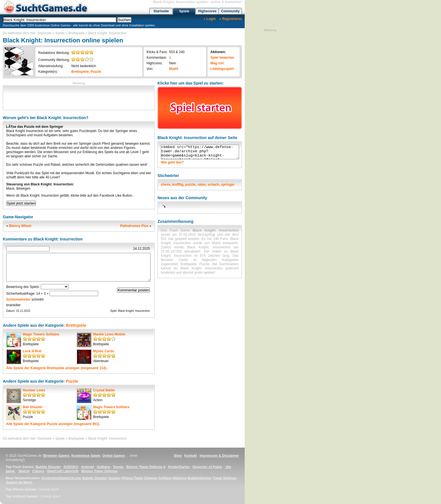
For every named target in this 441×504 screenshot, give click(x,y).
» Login (210, 19)
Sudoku (114, 478)
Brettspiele (77, 33)
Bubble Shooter (48, 467)
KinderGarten (179, 467)
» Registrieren (231, 19)
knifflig (178, 185)
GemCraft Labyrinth (63, 471)
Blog (178, 456)
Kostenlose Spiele (86, 456)
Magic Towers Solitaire (41, 334)
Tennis (118, 467)
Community (230, 11)
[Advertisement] (79, 97)
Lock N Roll (32, 351)
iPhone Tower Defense (139, 478)
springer (228, 185)
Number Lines (34, 390)
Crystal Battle (104, 390)
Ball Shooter (33, 407)
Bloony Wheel (20, 226)
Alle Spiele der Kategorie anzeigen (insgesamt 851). (53, 424)
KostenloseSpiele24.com (61, 478)
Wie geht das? (172, 162)
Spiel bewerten (222, 58)
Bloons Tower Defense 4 (146, 467)
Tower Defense (224, 478)
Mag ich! (217, 63)
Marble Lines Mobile (109, 334)
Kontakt (191, 456)
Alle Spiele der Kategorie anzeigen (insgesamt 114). (57, 368)
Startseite (161, 11)
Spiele (184, 11)
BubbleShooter (200, 478)
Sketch (24, 471)
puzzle (191, 185)
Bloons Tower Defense (99, 471)
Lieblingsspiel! (222, 69)
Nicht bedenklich (84, 66)
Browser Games (57, 456)
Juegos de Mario (19, 482)
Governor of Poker (207, 467)
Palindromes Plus (134, 226)
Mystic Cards (104, 351)
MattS (174, 69)
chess (166, 185)
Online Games (114, 456)
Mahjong (180, 478)
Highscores (207, 11)
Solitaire (103, 467)
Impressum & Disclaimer (219, 456)
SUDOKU (71, 467)
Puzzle (96, 72)
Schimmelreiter (18, 299)
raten (202, 185)
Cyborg (38, 471)
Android (87, 467)
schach (213, 185)
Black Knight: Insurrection (107, 33)
